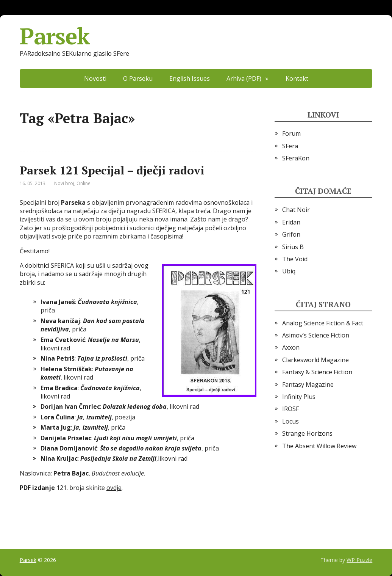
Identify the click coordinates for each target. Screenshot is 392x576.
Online (84, 183)
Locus (290, 421)
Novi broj (64, 183)
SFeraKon (296, 158)
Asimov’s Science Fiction (316, 335)
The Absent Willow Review (319, 446)
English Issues (190, 78)
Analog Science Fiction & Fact (323, 323)
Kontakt (297, 78)
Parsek (55, 36)
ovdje (114, 488)
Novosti (95, 78)
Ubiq (289, 271)
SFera (290, 146)
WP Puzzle (359, 560)
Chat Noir (296, 210)
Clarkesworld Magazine (315, 360)
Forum (291, 133)
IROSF (290, 409)
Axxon (291, 347)
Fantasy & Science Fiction (317, 372)
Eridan (291, 222)
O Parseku (138, 78)
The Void (295, 259)
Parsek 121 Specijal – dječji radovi (112, 170)
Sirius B (293, 247)
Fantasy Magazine (308, 385)
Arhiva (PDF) (244, 78)
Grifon (291, 234)
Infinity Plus (299, 397)
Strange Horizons (307, 433)
